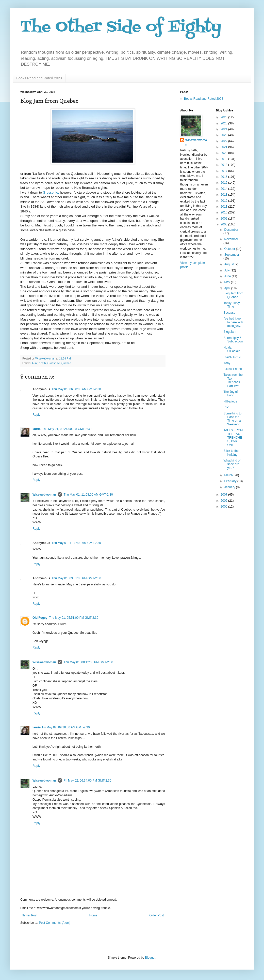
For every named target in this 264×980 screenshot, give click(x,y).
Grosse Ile (53, 363)
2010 (224, 212)
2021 (224, 147)
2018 (224, 165)
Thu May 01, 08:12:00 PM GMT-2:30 (88, 662)
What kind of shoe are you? (232, 464)
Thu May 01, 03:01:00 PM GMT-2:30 (76, 578)
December (231, 230)
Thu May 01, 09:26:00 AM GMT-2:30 (67, 429)
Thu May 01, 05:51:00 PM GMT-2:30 (74, 618)
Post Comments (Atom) (55, 923)
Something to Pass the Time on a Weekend (232, 419)
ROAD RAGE (233, 357)
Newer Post (29, 915)
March (229, 475)
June (228, 276)
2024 (224, 129)
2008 (224, 224)
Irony (227, 363)
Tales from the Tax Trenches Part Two (233, 380)
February (231, 481)
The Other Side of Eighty (121, 27)
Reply (36, 415)
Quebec (66, 363)
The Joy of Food (230, 394)
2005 (224, 507)
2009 (224, 219)
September (232, 255)
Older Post (156, 915)
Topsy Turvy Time (232, 305)
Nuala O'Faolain (232, 349)
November (231, 239)
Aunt (35, 363)
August (229, 264)
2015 (224, 183)
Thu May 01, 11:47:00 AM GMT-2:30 (76, 543)
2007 (224, 495)
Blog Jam (230, 332)
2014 (224, 189)
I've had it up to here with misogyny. (233, 322)
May (227, 282)
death (42, 363)
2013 (224, 195)
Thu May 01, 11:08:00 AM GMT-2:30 (88, 495)
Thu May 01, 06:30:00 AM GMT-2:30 (76, 389)
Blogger (150, 958)
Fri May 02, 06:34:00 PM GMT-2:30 (88, 781)
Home (93, 915)
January (230, 487)
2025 (224, 123)
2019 (224, 159)
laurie (37, 429)
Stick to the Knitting (231, 453)
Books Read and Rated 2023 (39, 78)
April (228, 288)
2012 (224, 201)
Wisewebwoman (44, 495)
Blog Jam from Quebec (233, 295)
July (227, 270)
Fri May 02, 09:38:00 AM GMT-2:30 (66, 727)
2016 (224, 177)
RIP (226, 407)
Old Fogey (40, 618)
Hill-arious (230, 401)
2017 (224, 171)
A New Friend (233, 369)
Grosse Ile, (51, 192)
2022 (224, 141)
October (230, 249)
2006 (224, 501)
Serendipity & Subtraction (233, 340)
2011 (224, 207)
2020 (224, 153)
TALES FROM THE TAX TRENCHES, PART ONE (233, 438)
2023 (224, 135)
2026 (224, 117)
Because (229, 313)
